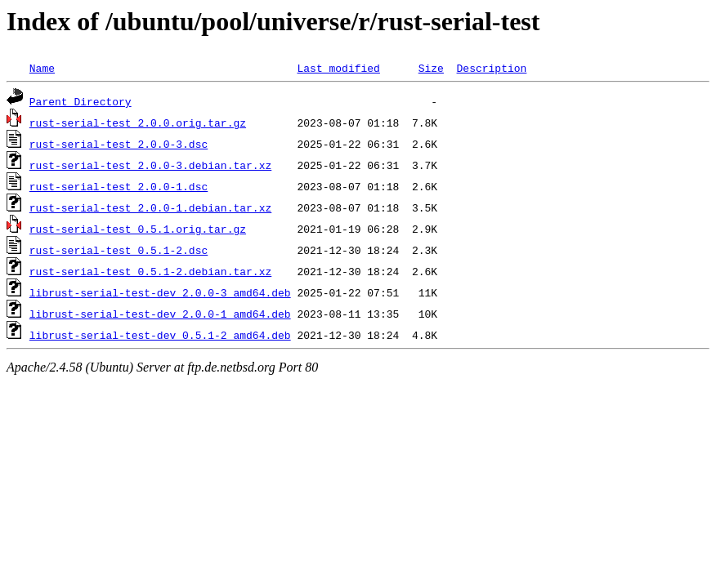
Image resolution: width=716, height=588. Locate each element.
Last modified (338, 68)
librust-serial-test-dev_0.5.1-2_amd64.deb (160, 335)
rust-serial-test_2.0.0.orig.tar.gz (138, 122)
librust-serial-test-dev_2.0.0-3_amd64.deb (160, 292)
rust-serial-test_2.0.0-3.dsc (119, 144)
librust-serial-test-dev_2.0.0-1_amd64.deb (160, 314)
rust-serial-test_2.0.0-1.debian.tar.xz (150, 207)
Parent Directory (81, 101)
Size (431, 68)
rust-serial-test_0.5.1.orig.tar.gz (138, 229)
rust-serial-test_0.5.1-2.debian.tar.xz (150, 271)
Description (491, 68)
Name (42, 68)
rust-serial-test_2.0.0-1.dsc (119, 186)
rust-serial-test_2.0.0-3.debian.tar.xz (150, 165)
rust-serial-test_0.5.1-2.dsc (119, 250)
